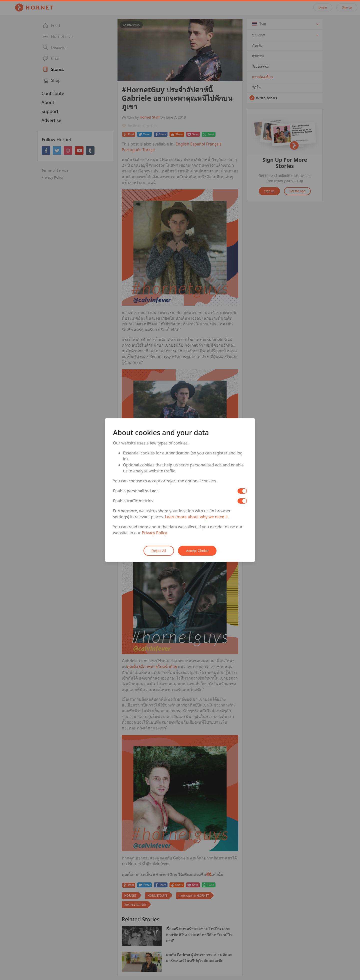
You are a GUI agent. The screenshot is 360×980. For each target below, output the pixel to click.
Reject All (159, 551)
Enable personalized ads (136, 491)
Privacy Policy (154, 533)
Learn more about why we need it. (197, 517)
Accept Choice (197, 551)
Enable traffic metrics (133, 501)
